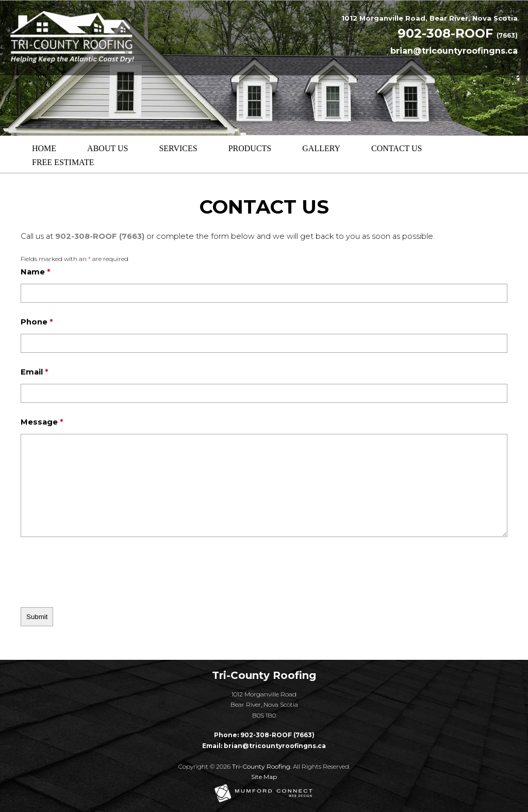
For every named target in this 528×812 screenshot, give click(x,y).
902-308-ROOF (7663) (100, 236)
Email (34, 372)
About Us (108, 148)
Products (250, 148)
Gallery (321, 148)
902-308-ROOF (458, 33)
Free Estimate (63, 162)
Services (178, 148)
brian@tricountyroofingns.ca (454, 51)
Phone (37, 322)
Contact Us (397, 148)
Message (42, 422)
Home (44, 148)
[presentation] (81, 570)
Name (35, 272)
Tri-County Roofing (261, 766)
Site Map (264, 777)
